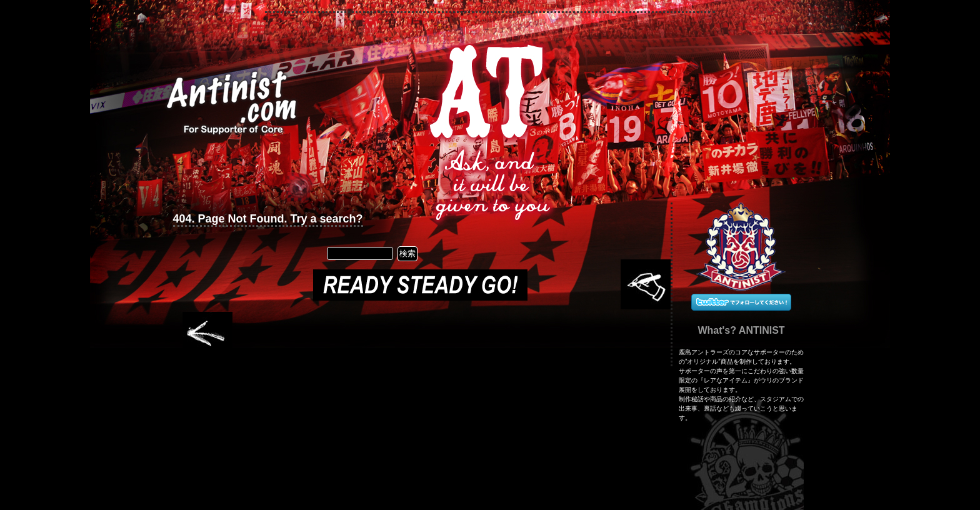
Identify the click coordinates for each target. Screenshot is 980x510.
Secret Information (424, 95)
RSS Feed (630, 91)
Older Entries (207, 334)
